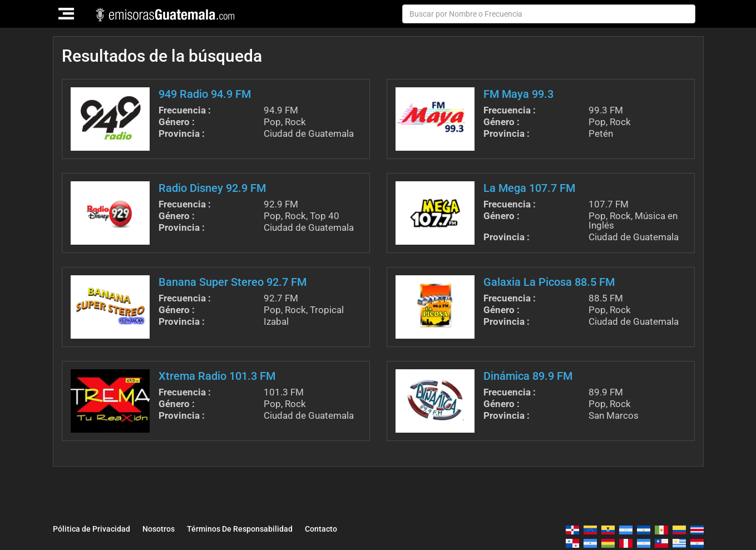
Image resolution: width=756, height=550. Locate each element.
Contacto (366, 528)
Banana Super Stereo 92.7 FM (233, 282)
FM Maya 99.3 (518, 94)
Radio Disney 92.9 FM (212, 188)
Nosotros (176, 528)
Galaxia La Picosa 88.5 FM (549, 282)
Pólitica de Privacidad (98, 528)
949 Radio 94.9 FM (205, 94)
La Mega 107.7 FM (529, 188)
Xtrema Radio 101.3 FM (217, 376)
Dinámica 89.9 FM (528, 376)
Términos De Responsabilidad (271, 528)
